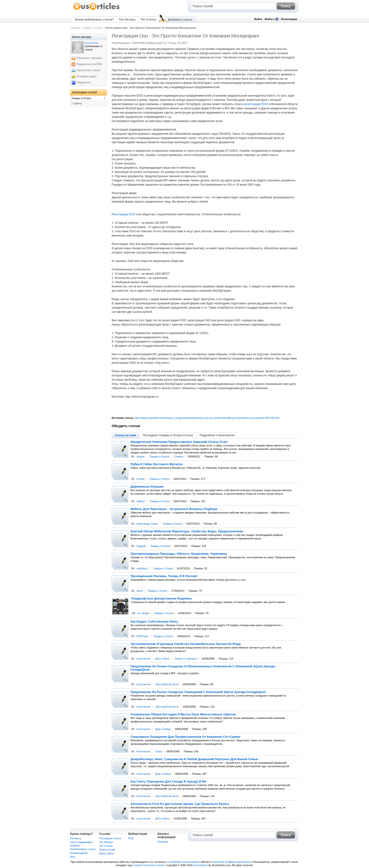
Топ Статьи (148, 20)
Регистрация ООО (124, 214)
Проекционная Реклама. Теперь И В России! (164, 576)
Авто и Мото (162, 659)
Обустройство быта (167, 684)
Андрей (141, 546)
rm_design (143, 613)
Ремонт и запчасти (186, 659)
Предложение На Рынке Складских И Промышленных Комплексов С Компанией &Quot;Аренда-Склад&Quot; (203, 668)
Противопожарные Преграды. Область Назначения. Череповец (179, 554)
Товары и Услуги (93, 28)
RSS (131, 838)
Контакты (76, 838)
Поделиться (84, 82)
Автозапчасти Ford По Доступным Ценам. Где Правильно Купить (180, 804)
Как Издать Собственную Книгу (154, 622)
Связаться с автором (89, 58)
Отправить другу (87, 76)
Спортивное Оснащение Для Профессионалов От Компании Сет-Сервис (186, 737)
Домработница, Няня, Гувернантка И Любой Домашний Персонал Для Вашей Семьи (194, 759)
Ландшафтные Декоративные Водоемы (162, 599)
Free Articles (201, 865)
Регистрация (289, 19)
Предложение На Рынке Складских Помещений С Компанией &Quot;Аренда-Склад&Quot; (199, 692)
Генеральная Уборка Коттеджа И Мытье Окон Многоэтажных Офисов (183, 714)
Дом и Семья (163, 729)
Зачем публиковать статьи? (94, 20)
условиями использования (184, 862)
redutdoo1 (142, 568)
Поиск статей (107, 850)
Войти (258, 19)
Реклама (163, 842)
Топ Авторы (127, 20)
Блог (73, 857)
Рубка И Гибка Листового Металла (157, 464)
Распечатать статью (89, 70)
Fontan (140, 479)
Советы (179, 456)
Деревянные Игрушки (147, 487)
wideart (141, 501)
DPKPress (142, 636)
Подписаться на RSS (89, 64)
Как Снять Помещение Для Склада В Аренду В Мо (169, 782)
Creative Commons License (148, 865)
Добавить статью (180, 20)
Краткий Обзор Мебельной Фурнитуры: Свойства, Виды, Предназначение (187, 531)
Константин (143, 659)
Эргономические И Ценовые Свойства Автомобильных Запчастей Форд (186, 644)
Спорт (159, 751)
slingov (140, 456)
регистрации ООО (256, 104)
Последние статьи (110, 838)
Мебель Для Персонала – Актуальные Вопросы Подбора (174, 509)
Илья (140, 591)
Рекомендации (79, 853)
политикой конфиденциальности (231, 862)
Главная (75, 28)
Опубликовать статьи (83, 849)
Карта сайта (106, 853)
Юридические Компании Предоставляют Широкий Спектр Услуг (179, 442)
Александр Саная (147, 524)
